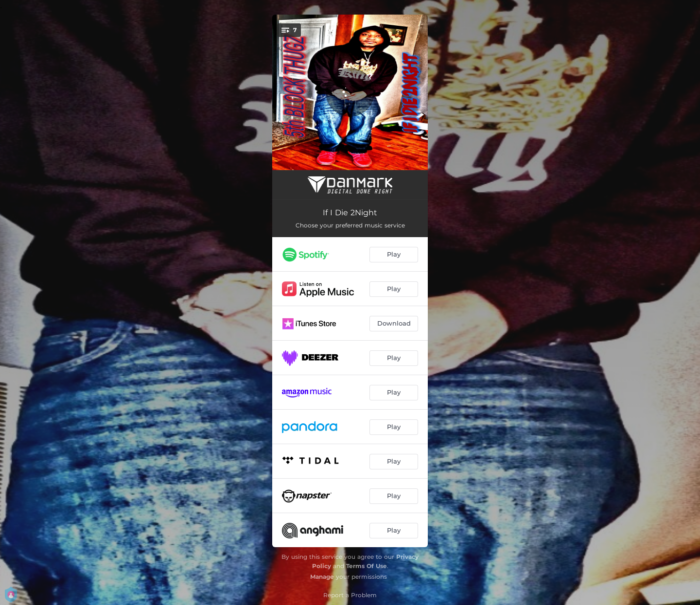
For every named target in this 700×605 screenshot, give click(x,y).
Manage (322, 577)
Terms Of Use (367, 566)
